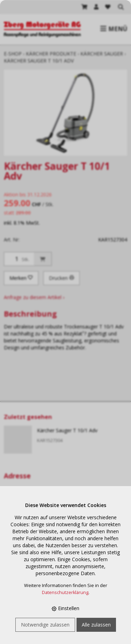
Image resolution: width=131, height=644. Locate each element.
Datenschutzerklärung (65, 592)
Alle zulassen (96, 625)
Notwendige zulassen (45, 625)
